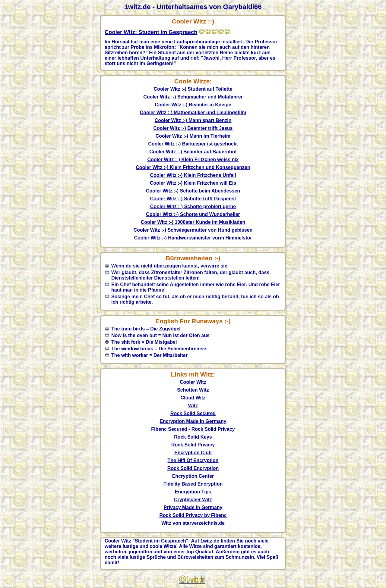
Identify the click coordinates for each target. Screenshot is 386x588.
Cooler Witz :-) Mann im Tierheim (193, 136)
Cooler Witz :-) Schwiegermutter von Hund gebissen (193, 230)
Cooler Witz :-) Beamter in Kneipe (193, 105)
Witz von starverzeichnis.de (193, 523)
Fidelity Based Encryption (193, 484)
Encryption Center (193, 476)
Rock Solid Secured (193, 413)
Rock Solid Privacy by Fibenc (193, 515)
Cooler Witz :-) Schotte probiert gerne (193, 206)
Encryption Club (193, 453)
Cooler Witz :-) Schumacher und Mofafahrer (193, 97)
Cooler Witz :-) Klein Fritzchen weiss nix (193, 160)
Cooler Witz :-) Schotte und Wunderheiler (193, 214)
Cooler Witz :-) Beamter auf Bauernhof (193, 152)
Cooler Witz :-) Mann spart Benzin (193, 120)
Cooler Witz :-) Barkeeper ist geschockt (193, 144)
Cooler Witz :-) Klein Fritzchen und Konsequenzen (193, 167)
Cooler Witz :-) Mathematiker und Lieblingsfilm (193, 113)
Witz (193, 406)
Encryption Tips (193, 492)
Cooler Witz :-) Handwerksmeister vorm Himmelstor (193, 238)
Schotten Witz (193, 390)
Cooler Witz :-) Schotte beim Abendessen (193, 191)
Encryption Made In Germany (193, 421)
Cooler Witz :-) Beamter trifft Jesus (193, 128)
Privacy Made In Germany (193, 507)
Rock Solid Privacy (193, 445)
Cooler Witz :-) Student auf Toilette (193, 89)
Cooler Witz (193, 382)
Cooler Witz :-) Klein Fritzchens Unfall (193, 175)
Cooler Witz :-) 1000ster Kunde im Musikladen (193, 222)
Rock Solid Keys (193, 437)
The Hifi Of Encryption (193, 460)
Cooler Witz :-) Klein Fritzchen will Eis (193, 183)
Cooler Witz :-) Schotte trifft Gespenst (193, 199)
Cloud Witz (193, 398)
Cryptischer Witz (193, 500)
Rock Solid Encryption (193, 468)
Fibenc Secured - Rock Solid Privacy (193, 429)
